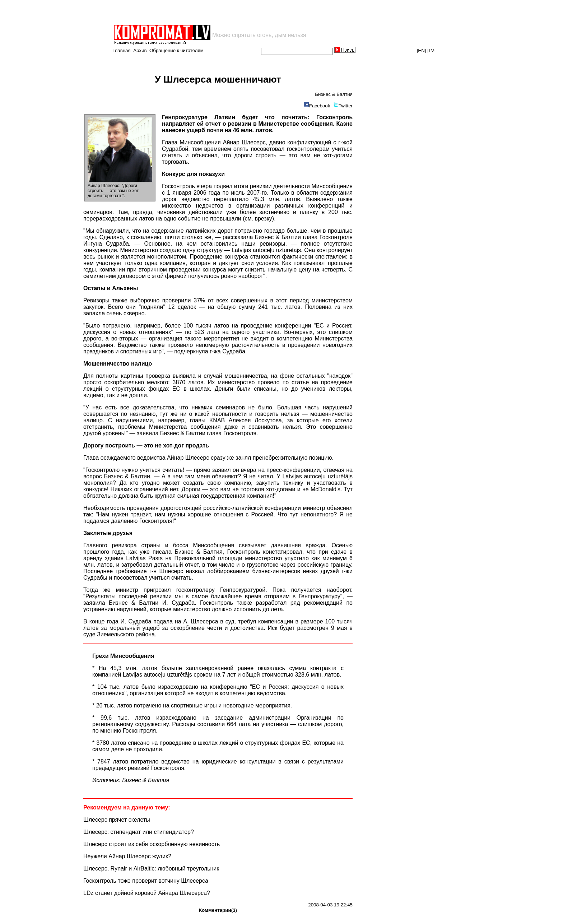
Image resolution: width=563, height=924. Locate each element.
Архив (140, 50)
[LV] (431, 50)
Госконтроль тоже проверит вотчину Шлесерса (146, 881)
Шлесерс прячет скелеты (117, 820)
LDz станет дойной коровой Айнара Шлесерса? (147, 893)
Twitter (346, 106)
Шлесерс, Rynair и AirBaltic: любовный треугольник (151, 869)
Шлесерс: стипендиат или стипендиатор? (139, 832)
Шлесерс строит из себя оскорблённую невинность (152, 844)
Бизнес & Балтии (278, 237)
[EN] (422, 50)
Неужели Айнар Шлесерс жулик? (127, 856)
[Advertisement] (197, 12)
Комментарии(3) (218, 910)
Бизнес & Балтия (334, 94)
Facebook (320, 106)
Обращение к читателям (176, 50)
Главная (122, 50)
